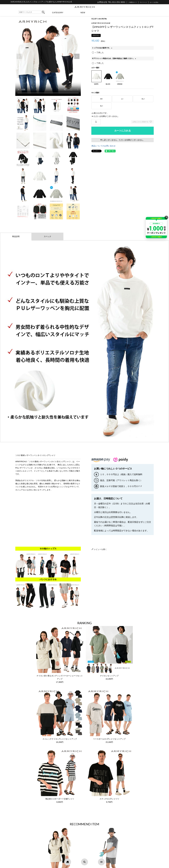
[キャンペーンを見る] (156, 228)
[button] (77, 56)
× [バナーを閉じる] (166, 217)
